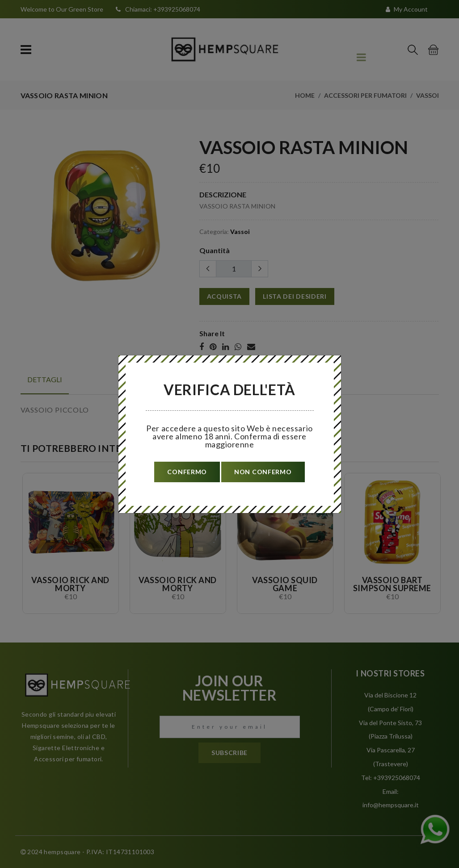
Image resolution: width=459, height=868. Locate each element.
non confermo (263, 472)
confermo (187, 472)
